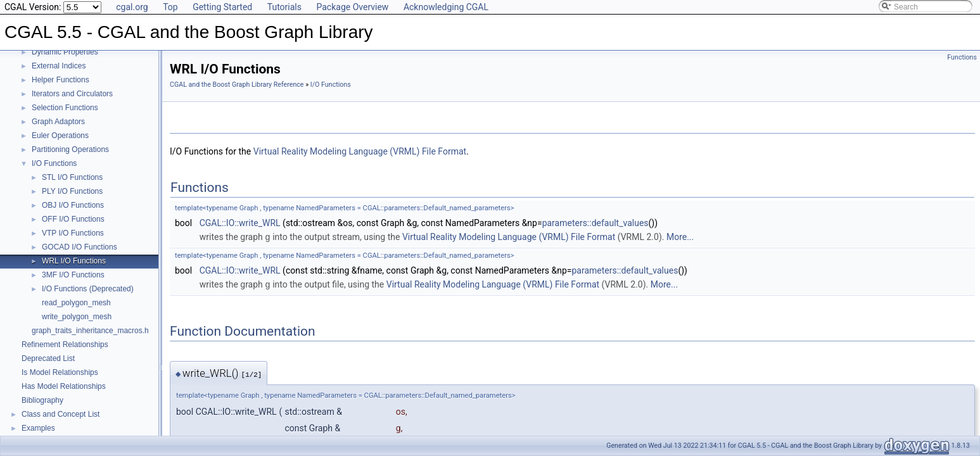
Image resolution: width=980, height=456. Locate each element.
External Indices (59, 66)
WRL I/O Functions (74, 261)
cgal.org (132, 7)
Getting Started (222, 7)
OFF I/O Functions (73, 219)
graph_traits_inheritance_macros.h (90, 331)
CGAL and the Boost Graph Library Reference (237, 85)
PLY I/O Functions (72, 191)
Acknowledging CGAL (446, 7)
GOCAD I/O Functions (80, 247)
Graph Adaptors (58, 122)
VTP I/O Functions (73, 233)
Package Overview (352, 7)
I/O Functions (54, 163)
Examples (38, 428)
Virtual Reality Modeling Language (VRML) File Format (360, 151)
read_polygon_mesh (76, 303)
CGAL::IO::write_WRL (240, 223)
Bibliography (42, 400)
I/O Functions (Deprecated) (88, 289)
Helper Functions (60, 80)
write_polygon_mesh (77, 317)
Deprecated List (48, 358)
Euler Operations (60, 136)
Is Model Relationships (60, 372)
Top (170, 7)
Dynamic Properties (65, 52)
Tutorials (284, 7)
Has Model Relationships (64, 386)
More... (680, 237)
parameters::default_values (595, 223)
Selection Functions (65, 108)
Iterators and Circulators (72, 94)
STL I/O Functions (72, 177)
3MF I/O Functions (73, 275)
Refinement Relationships (65, 345)
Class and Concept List (60, 414)
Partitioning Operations (70, 149)
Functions (962, 57)
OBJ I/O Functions (73, 205)
